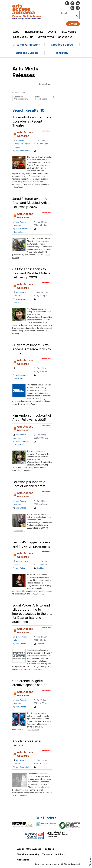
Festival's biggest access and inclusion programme (31, 544)
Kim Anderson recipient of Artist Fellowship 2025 (32, 418)
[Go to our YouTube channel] (78, 3)
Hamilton (41, 644)
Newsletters (46, 37)
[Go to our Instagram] (78, 8)
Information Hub (23, 37)
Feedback (49, 849)
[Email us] (72, 8)
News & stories (34, 32)
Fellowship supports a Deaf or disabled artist (29, 484)
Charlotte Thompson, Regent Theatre (22, 144)
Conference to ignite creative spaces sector (29, 683)
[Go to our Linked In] (67, 3)
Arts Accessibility (23, 151)
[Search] (53, 97)
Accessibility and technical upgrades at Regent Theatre (32, 121)
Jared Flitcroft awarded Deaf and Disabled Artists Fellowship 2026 (31, 203)
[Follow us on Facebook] (72, 3)
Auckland (41, 568)
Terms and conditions (53, 854)
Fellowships (68, 32)
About (17, 32)
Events (52, 32)
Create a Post (44, 84)
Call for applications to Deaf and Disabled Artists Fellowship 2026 (31, 273)
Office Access (34, 849)
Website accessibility (28, 854)
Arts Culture (21, 508)
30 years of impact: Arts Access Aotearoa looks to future (32, 349)
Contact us (65, 37)
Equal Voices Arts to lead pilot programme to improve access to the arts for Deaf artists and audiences (32, 614)
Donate (73, 24)
